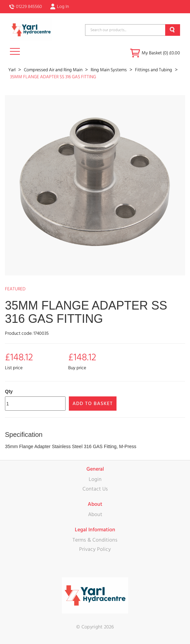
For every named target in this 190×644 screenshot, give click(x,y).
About (95, 514)
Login (95, 479)
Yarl (12, 70)
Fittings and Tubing (154, 70)
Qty (9, 391)
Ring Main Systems (109, 70)
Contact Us (95, 489)
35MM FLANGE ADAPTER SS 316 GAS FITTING (53, 77)
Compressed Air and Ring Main (54, 70)
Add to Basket (93, 404)
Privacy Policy (95, 549)
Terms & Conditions (95, 540)
